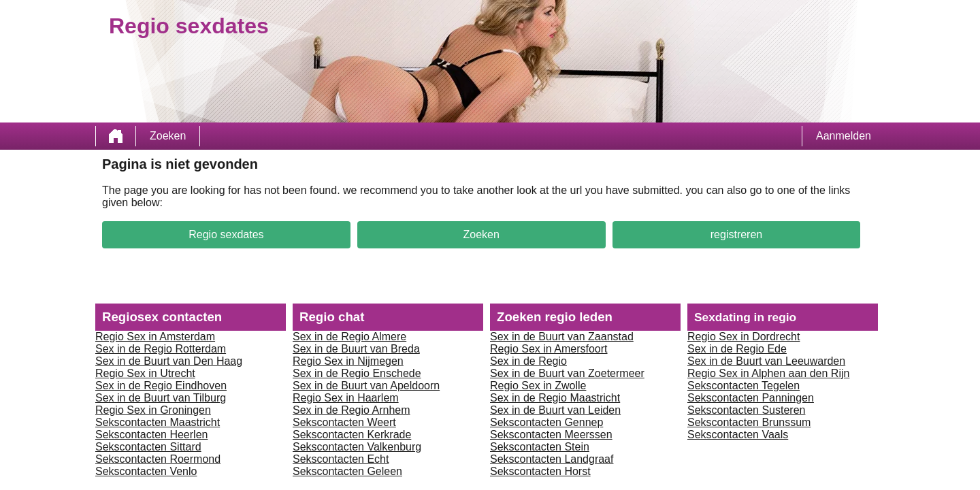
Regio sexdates (226, 234)
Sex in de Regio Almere (349, 337)
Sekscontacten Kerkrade (352, 435)
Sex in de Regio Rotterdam (161, 349)
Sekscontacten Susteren (746, 410)
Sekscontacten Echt (341, 459)
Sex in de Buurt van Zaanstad (562, 337)
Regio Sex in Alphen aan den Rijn (768, 373)
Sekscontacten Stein (540, 447)
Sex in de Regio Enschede (357, 373)
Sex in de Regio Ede (737, 349)
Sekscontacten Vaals (738, 435)
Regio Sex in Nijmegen (348, 361)
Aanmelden (844, 136)
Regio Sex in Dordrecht (744, 337)
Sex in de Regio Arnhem (352, 410)
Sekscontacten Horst (540, 471)
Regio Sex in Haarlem (346, 398)
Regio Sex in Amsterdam (155, 337)
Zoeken (168, 136)
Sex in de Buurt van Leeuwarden (766, 361)
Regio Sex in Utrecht (145, 373)
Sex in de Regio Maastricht (555, 398)
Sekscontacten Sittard (148, 447)
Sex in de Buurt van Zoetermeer (567, 373)
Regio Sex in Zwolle (538, 386)
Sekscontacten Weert (344, 422)
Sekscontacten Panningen (751, 398)
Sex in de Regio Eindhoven (161, 386)
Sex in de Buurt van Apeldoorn (366, 386)
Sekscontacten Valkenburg (357, 447)
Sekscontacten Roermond (158, 459)
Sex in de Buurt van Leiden (555, 410)
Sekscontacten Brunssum (749, 422)
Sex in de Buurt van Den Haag (169, 361)
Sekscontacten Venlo (146, 471)
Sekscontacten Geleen (347, 471)
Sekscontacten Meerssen (551, 435)
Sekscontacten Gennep (546, 422)
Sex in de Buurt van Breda (356, 349)
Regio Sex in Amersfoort (549, 349)
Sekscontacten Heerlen (151, 435)
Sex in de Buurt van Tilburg (161, 398)
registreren (736, 234)
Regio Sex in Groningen (153, 410)
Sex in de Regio (528, 361)
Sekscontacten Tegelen (744, 386)
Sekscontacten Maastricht (158, 422)
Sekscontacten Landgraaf (552, 459)
